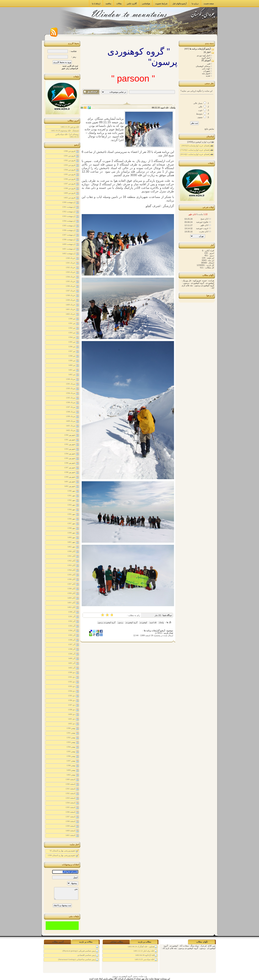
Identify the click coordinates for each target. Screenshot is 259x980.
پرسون (120, 622)
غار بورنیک (187, 281)
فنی (209, 64)
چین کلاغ (212, 946)
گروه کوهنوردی (131, 622)
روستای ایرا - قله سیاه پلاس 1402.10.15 (67, 135)
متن (66, 893)
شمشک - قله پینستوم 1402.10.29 (65, 131)
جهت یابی (206, 69)
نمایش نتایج (209, 129)
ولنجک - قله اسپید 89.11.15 (164, 108)
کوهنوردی (143, 622)
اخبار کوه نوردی (204, 55)
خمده (204, 281)
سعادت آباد (184, 946)
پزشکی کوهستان (203, 66)
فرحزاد (203, 946)
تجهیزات (207, 71)
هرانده (211, 281)
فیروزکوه (196, 281)
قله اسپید (153, 622)
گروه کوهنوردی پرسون (107, 622)
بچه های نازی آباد (170, 948)
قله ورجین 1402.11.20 (70, 127)
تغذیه (208, 76)
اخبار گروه (206, 58)
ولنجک (161, 622)
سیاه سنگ (194, 946)
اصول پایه (206, 73)
